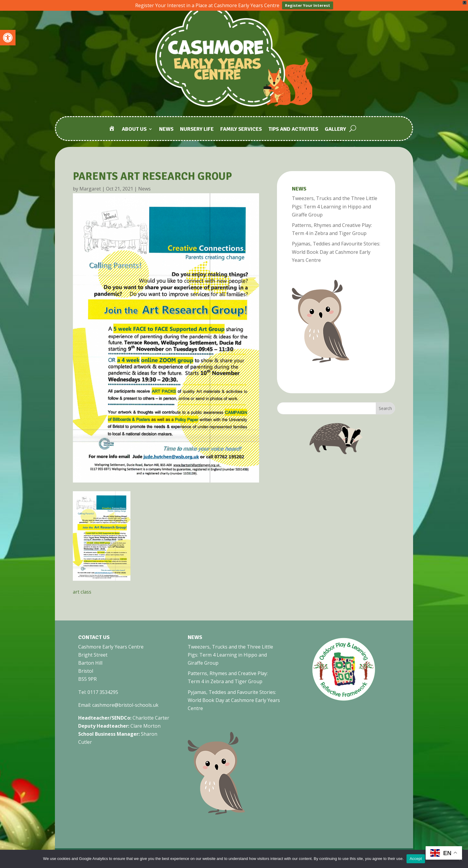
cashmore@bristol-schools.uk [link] (125, 704)
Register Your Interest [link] (308, 5)
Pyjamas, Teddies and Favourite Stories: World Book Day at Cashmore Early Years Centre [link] (336, 251)
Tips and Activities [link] (293, 129)
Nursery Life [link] (197, 129)
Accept (416, 859)
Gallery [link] (335, 129)
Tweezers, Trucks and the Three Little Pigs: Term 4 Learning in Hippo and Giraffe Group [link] (335, 206)
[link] (8, 38)
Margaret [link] (90, 188)
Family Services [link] (241, 129)
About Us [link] (134, 129)
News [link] (166, 129)
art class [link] (82, 591)
